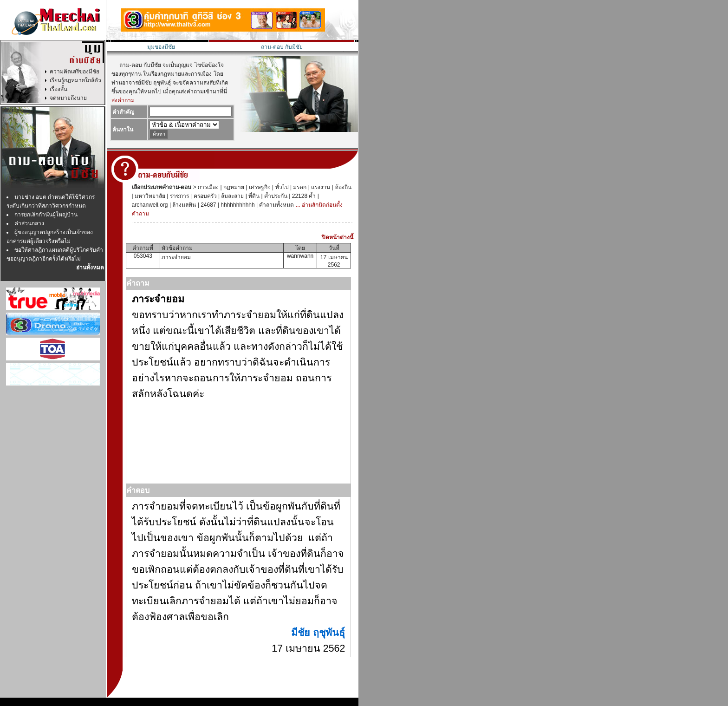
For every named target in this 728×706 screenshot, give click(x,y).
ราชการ (178, 196)
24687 (208, 205)
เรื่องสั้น (58, 89)
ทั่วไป (281, 187)
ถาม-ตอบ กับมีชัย (282, 47)
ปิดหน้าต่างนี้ (338, 237)
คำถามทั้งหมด (276, 205)
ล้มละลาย (232, 196)
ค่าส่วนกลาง (29, 223)
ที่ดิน (253, 196)
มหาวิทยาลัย (149, 196)
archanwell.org (150, 205)
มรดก (299, 187)
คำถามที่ (143, 248)
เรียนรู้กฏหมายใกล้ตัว (75, 80)
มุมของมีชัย (161, 47)
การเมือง (208, 187)
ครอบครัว (204, 196)
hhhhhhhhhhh (237, 205)
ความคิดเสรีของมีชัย (75, 72)
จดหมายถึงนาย (68, 98)
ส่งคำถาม (123, 100)
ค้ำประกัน (275, 196)
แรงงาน (320, 187)
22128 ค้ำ (303, 196)
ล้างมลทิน (183, 205)
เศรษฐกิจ (259, 187)
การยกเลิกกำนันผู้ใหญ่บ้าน (46, 215)
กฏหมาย (233, 187)
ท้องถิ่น (342, 187)
